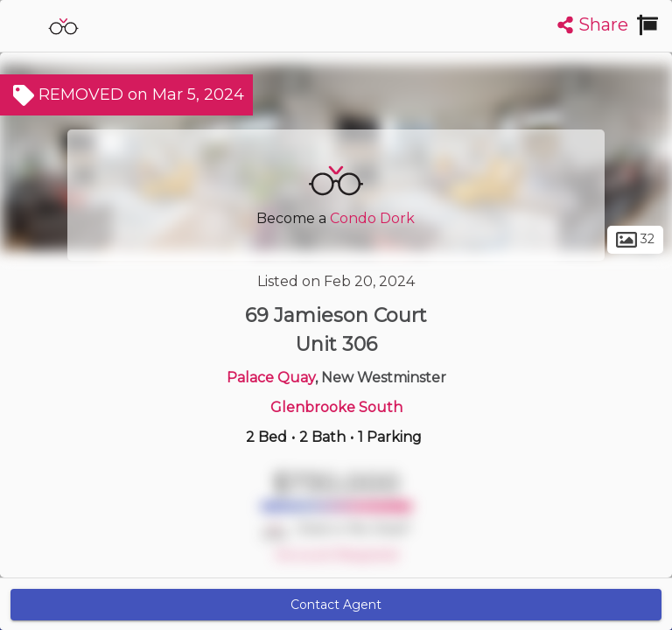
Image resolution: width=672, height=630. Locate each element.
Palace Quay (271, 378)
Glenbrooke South (336, 407)
